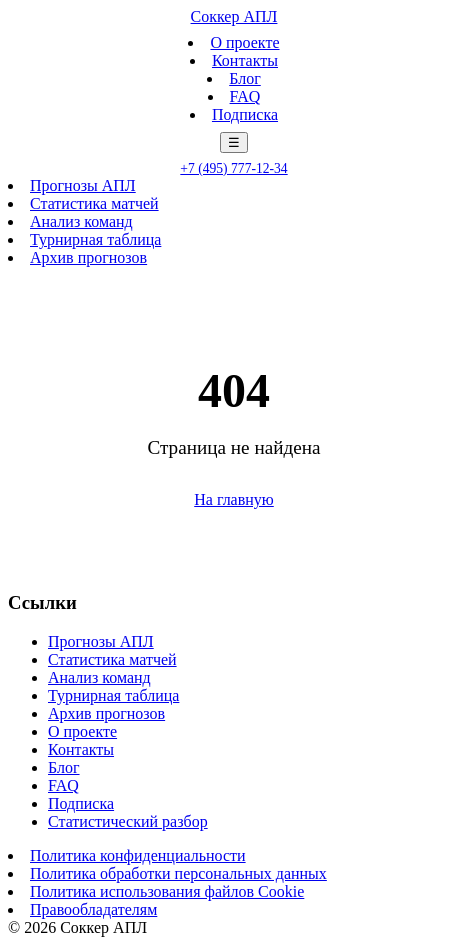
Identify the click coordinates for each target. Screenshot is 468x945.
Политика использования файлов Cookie (167, 891)
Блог (245, 78)
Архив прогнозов (88, 257)
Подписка (245, 114)
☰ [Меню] (234, 142)
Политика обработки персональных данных (178, 873)
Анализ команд (81, 221)
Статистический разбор (128, 821)
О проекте (244, 42)
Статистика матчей (94, 203)
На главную (234, 499)
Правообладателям (93, 909)
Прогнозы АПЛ (83, 185)
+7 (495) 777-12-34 (233, 168)
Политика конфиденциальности (138, 855)
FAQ (245, 96)
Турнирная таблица (95, 239)
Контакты (245, 60)
